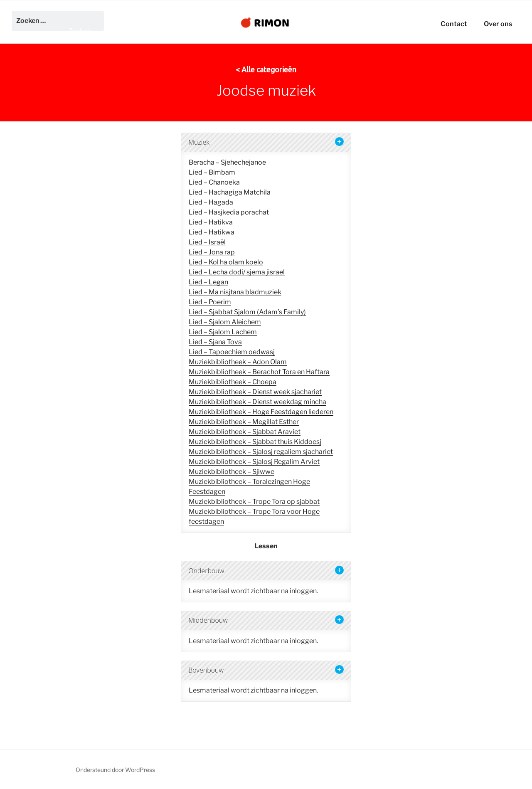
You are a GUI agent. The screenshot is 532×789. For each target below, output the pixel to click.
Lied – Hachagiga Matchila (230, 192)
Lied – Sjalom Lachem (223, 332)
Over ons (498, 24)
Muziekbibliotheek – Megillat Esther (244, 422)
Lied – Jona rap (212, 252)
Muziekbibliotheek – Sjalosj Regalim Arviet (254, 462)
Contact (454, 24)
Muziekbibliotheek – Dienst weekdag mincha (257, 402)
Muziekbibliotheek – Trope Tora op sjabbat (254, 502)
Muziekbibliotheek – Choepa (233, 382)
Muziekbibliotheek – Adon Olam (238, 362)
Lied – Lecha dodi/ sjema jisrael (237, 272)
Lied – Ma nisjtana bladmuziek (235, 292)
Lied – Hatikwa (212, 232)
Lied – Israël (207, 242)
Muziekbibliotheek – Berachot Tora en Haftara (259, 372)
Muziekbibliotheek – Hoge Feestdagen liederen (261, 412)
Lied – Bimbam (212, 172)
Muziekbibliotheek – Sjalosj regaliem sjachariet (261, 452)
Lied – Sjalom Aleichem (225, 322)
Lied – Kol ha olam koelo (226, 262)
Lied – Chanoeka (214, 182)
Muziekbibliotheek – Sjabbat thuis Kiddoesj (255, 442)
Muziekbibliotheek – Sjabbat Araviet (245, 432)
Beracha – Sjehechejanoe (227, 162)
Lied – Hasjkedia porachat (229, 212)
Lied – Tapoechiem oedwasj (232, 352)
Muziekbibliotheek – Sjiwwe (232, 472)
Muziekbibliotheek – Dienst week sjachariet (255, 392)
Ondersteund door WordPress (115, 770)
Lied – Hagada (211, 202)
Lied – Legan (208, 282)
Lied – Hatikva (211, 222)
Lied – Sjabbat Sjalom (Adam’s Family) (247, 312)
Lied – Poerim (210, 302)
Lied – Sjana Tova (215, 342)
